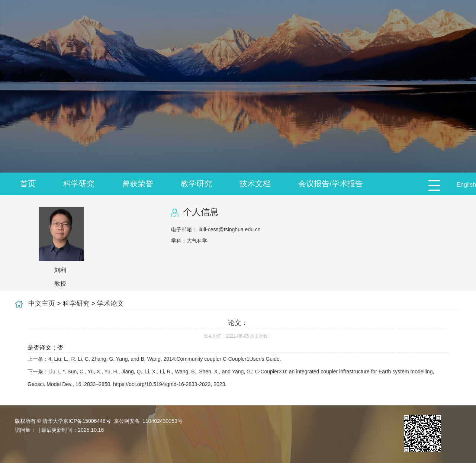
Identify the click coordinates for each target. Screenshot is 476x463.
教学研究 (196, 184)
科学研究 (79, 184)
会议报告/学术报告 (331, 184)
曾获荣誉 (138, 184)
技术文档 (255, 184)
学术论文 (110, 303)
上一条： (154, 359)
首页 (28, 184)
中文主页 (42, 303)
